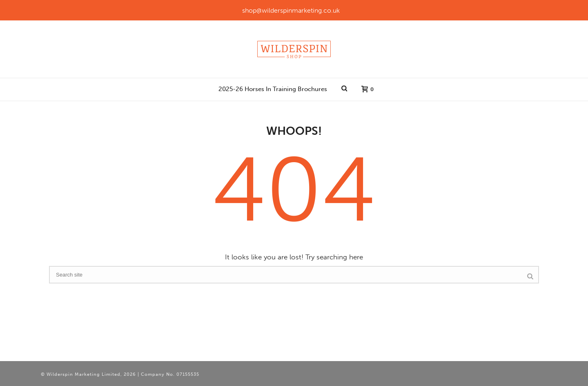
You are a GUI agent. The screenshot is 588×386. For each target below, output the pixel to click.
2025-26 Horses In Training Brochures (273, 89)
